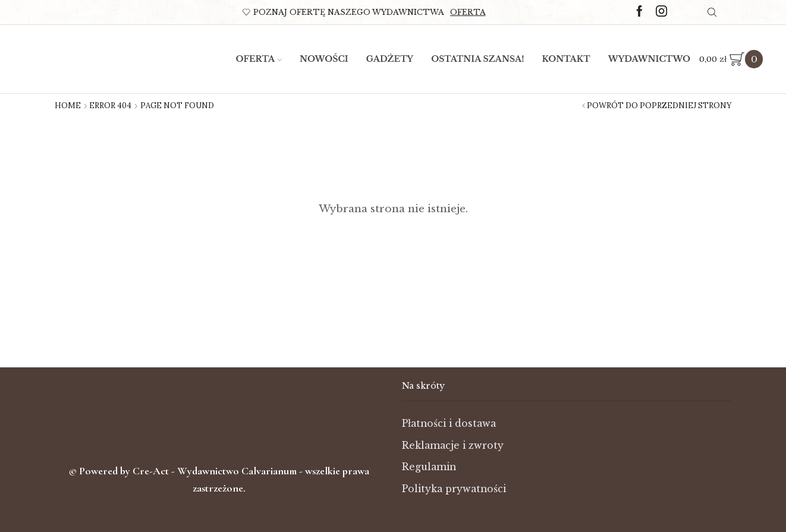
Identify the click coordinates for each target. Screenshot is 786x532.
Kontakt (566, 59)
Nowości (324, 59)
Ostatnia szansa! (477, 59)
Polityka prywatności (455, 489)
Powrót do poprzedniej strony (659, 106)
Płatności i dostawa (450, 424)
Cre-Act (152, 471)
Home (68, 106)
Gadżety (390, 59)
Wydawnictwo (650, 59)
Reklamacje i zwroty (453, 446)
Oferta (468, 12)
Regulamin (430, 467)
